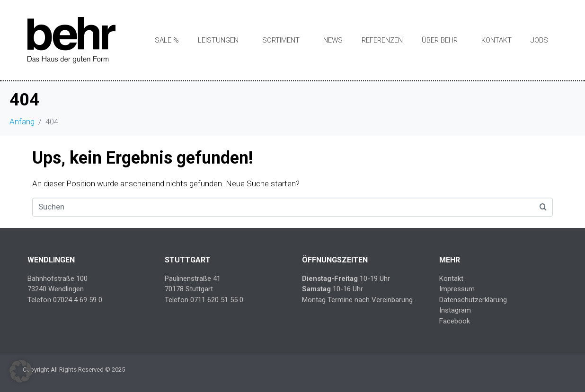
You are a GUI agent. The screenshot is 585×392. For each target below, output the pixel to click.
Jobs (539, 40)
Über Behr (440, 40)
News (333, 40)
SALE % (167, 40)
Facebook (455, 321)
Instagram (455, 310)
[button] (21, 371)
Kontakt (496, 40)
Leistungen (218, 40)
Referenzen (382, 40)
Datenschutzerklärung (473, 300)
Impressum (457, 289)
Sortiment (281, 40)
